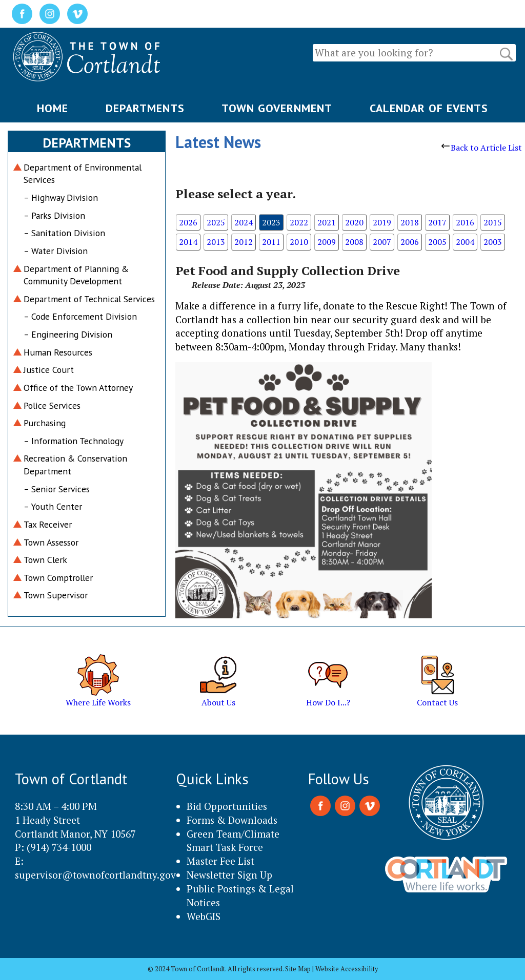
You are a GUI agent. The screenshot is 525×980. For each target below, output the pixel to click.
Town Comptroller (58, 578)
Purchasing (45, 423)
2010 (299, 242)
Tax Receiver (48, 524)
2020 (354, 222)
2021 (327, 222)
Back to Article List (482, 148)
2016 (465, 222)
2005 (437, 242)
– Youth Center (53, 506)
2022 (299, 222)
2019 (382, 222)
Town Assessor (51, 542)
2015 (493, 222)
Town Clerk (45, 560)
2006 (410, 242)
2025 (216, 222)
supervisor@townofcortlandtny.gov (95, 875)
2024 (244, 222)
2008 (354, 242)
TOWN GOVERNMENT (277, 108)
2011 (271, 242)
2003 (493, 242)
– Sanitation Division (64, 233)
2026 (188, 222)
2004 (465, 242)
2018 (410, 222)
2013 (216, 242)
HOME (53, 108)
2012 (244, 242)
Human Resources (58, 352)
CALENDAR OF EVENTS (429, 108)
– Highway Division (61, 197)
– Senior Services (57, 489)
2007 (382, 242)
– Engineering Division (68, 334)
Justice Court (49, 370)
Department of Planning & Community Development (76, 275)
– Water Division (56, 251)
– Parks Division (54, 215)
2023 (271, 222)
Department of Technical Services (89, 299)
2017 (437, 222)
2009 (327, 242)
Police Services (52, 405)
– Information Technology (74, 441)
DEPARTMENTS (145, 108)
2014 (188, 242)
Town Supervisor (56, 595)
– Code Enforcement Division (80, 316)
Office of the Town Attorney (78, 388)
